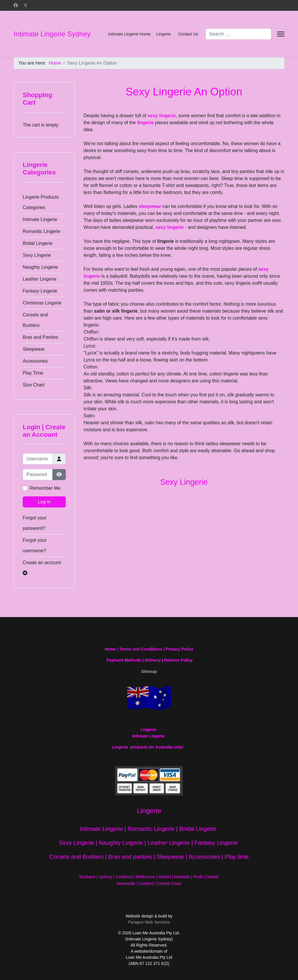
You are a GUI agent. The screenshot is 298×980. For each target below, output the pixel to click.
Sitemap (149, 671)
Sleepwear (34, 349)
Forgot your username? (35, 545)
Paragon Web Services (149, 922)
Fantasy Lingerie (40, 291)
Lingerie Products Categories (41, 202)
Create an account (42, 568)
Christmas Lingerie (42, 303)
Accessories (35, 361)
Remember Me (45, 488)
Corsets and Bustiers (35, 320)
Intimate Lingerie (40, 219)
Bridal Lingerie (38, 243)
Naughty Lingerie (40, 267)
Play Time (33, 373)
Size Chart (34, 385)
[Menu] (281, 34)
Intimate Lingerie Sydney (52, 34)
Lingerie (164, 34)
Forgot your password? (35, 523)
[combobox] (238, 34)
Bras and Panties (40, 337)
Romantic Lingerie (41, 231)
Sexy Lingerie (37, 255)
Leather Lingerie (40, 279)
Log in (44, 502)
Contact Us (188, 34)
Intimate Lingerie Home (129, 34)
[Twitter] (26, 5)
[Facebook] (16, 5)
